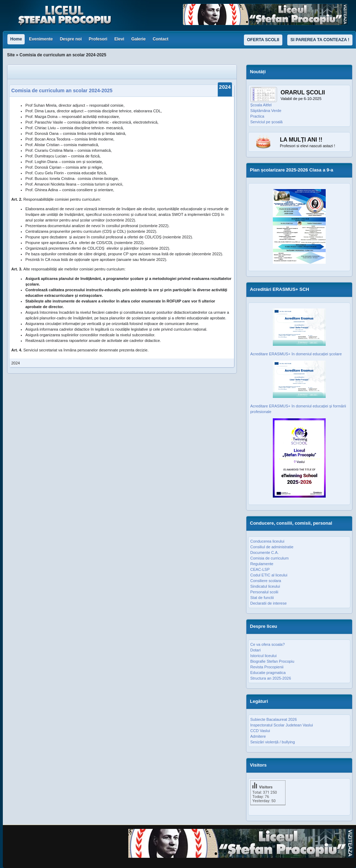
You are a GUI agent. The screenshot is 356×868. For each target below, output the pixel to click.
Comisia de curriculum (269, 558)
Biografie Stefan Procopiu (272, 661)
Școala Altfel (261, 105)
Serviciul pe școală (266, 122)
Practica (257, 116)
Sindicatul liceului (265, 586)
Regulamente (262, 564)
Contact (161, 39)
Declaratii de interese (268, 603)
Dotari (255, 650)
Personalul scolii (264, 592)
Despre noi (71, 39)
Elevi (119, 39)
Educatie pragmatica (268, 673)
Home (16, 39)
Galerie (138, 39)
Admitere (258, 736)
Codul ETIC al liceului (269, 575)
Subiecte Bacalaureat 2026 (274, 719)
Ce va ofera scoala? (268, 644)
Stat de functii (262, 598)
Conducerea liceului (267, 541)
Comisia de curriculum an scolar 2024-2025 (62, 90)
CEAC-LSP (260, 569)
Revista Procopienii (267, 667)
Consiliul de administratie (272, 547)
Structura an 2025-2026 (271, 678)
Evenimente (41, 39)
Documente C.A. (265, 552)
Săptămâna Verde (266, 111)
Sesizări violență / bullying (273, 742)
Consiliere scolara (266, 581)
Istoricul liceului (263, 656)
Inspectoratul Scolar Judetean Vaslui (282, 725)
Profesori (98, 39)
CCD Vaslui (260, 731)
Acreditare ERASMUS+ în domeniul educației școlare (296, 354)
